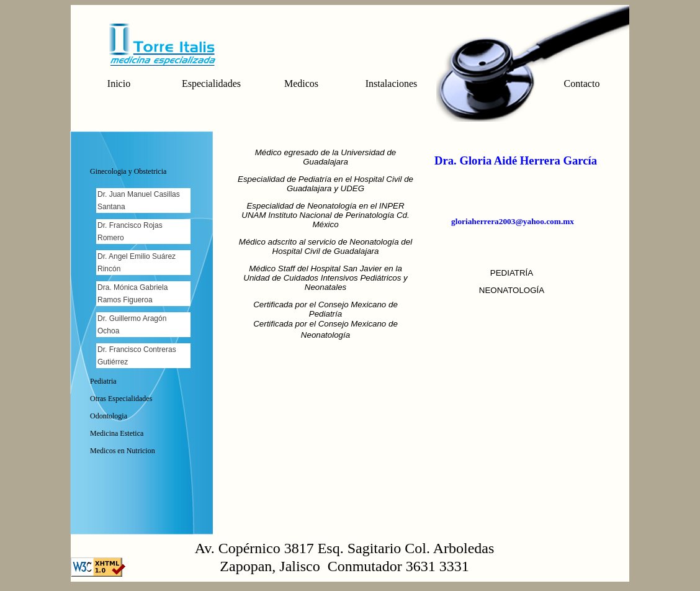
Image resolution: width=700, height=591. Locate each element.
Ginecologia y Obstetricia (128, 171)
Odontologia (109, 416)
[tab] (144, 173)
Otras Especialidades (121, 399)
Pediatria (103, 381)
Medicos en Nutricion (123, 451)
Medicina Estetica (117, 433)
